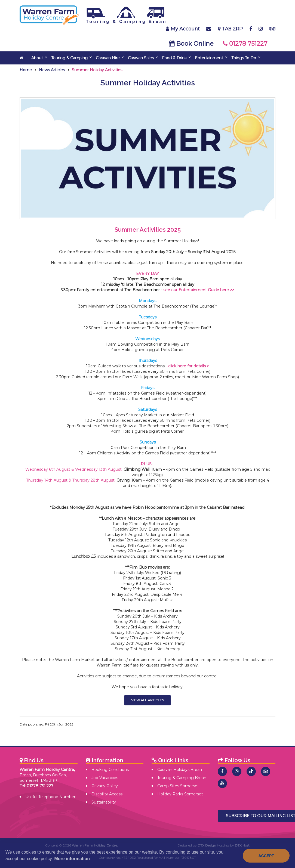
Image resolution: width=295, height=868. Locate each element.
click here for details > (189, 366)
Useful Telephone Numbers (51, 797)
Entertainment (209, 58)
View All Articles (147, 700)
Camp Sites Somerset (178, 786)
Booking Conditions (110, 770)
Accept (266, 856)
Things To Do (244, 58)
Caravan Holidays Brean (180, 770)
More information (72, 859)
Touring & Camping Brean (182, 778)
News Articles (52, 70)
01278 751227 (245, 44)
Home (26, 70)
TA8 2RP (230, 29)
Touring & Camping (69, 58)
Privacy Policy (105, 786)
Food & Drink (174, 58)
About (37, 58)
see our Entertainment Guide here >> (199, 290)
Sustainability (104, 802)
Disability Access (107, 794)
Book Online (191, 44)
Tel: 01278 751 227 (36, 786)
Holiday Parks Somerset (180, 794)
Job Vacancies (105, 778)
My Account (183, 29)
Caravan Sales (141, 58)
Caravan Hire (108, 58)
